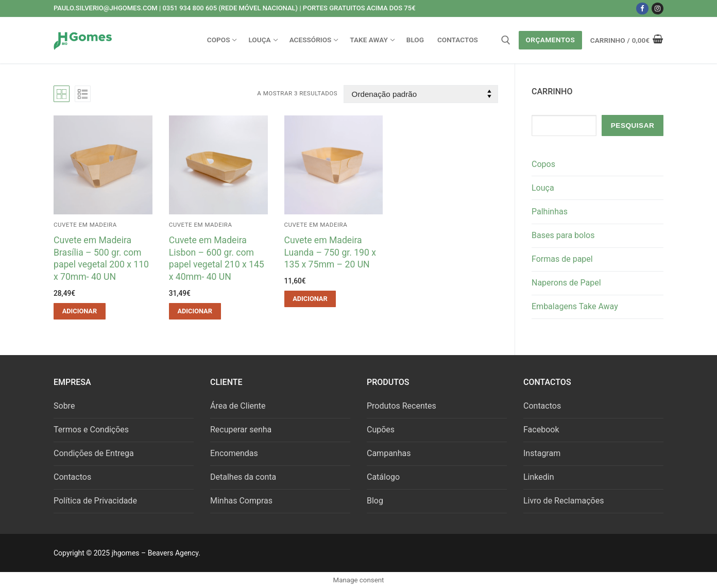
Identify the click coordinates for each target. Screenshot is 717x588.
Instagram (542, 453)
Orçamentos (550, 40)
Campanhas (389, 453)
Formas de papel (562, 259)
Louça (543, 188)
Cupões (381, 430)
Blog (375, 501)
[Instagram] (658, 9)
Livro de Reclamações (564, 501)
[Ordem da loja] (421, 94)
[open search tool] (506, 40)
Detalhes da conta (243, 477)
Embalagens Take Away (575, 306)
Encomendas (234, 453)
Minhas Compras (241, 501)
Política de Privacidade (95, 501)
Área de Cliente (238, 406)
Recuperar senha (241, 430)
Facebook (541, 430)
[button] (80, 311)
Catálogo (383, 477)
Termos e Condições (91, 430)
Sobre (64, 406)
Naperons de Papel (566, 283)
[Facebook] (642, 9)
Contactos (72, 477)
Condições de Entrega (94, 453)
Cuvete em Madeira (85, 225)
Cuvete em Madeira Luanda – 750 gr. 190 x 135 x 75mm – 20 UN (330, 253)
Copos (543, 164)
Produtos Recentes (402, 406)
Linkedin (539, 477)
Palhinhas (550, 212)
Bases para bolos (563, 235)
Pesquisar (633, 125)
